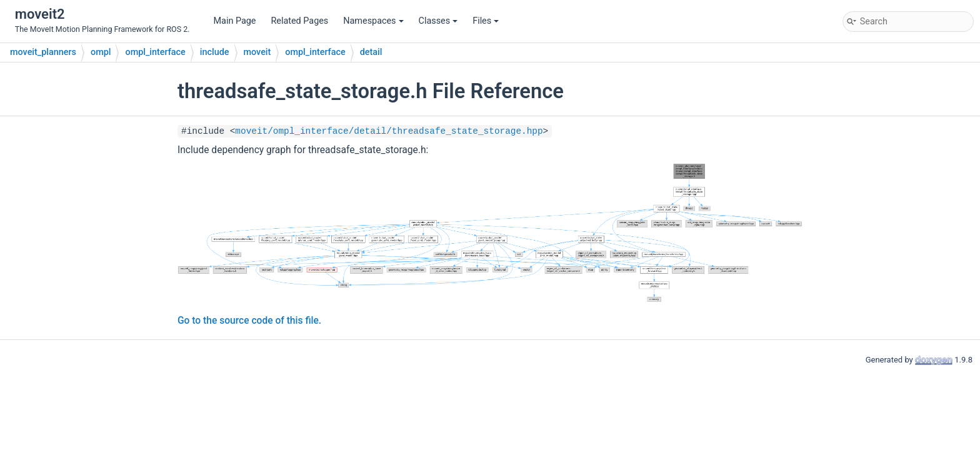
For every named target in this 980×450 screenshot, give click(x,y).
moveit (257, 52)
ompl (101, 52)
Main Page (235, 21)
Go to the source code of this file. (249, 321)
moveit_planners (43, 52)
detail (371, 52)
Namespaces (373, 21)
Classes (438, 21)
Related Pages (299, 21)
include (215, 52)
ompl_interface (155, 52)
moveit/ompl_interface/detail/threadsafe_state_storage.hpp (389, 131)
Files (486, 21)
